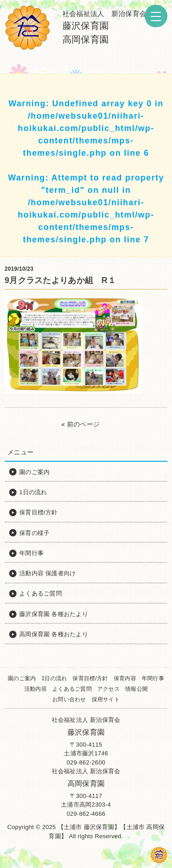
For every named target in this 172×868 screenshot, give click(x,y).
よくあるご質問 (72, 689)
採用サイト (106, 699)
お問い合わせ (69, 699)
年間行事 (153, 678)
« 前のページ (81, 424)
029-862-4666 (86, 814)
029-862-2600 (86, 762)
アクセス (108, 689)
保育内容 (125, 678)
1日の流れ (54, 678)
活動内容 (36, 689)
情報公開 (136, 689)
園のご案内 (22, 678)
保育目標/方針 (90, 678)
